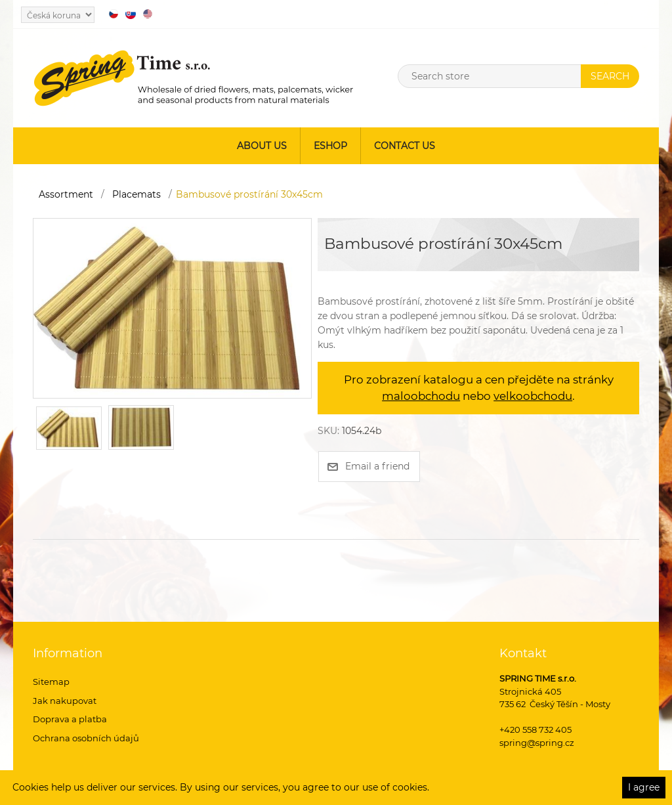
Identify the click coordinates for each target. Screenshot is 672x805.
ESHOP (330, 146)
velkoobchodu (533, 396)
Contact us (405, 146)
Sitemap (51, 682)
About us (262, 146)
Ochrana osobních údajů (86, 738)
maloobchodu (421, 396)
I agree (644, 787)
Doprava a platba (70, 719)
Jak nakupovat (65, 701)
